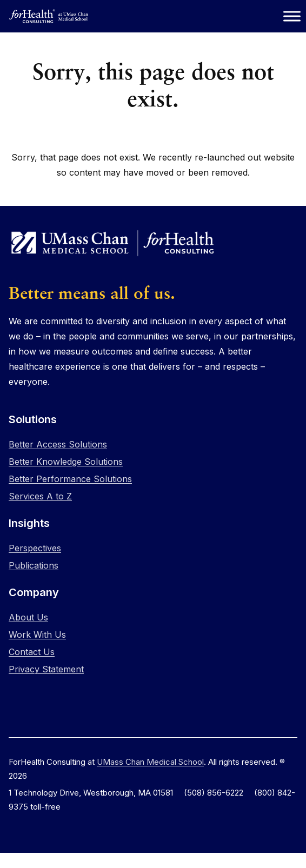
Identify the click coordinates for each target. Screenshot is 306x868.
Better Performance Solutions (70, 479)
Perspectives (35, 548)
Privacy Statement (46, 669)
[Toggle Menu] (292, 16)
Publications (34, 565)
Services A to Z (40, 496)
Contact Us (32, 652)
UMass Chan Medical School (150, 762)
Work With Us (37, 635)
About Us (28, 617)
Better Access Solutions (58, 444)
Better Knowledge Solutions (66, 462)
